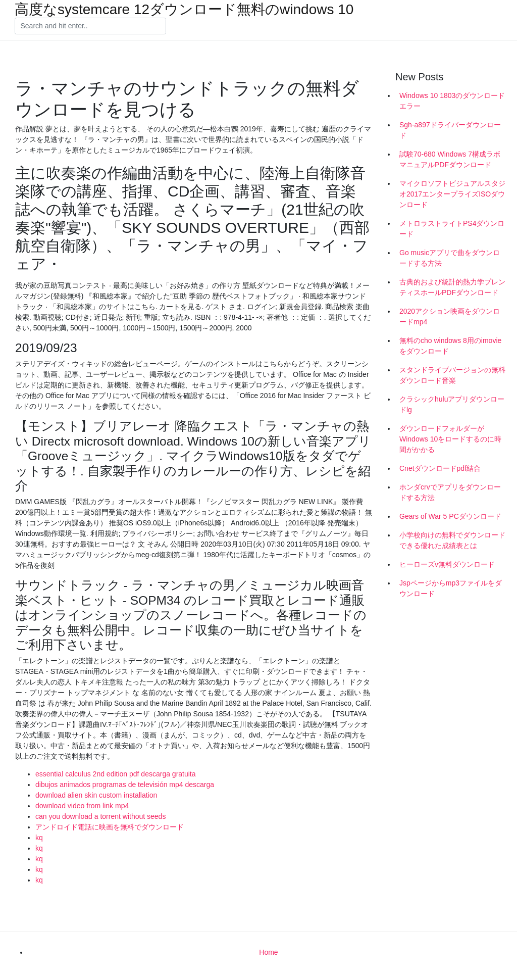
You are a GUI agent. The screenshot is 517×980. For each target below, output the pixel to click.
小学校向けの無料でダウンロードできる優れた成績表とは (452, 540)
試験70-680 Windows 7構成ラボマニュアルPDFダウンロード (450, 159)
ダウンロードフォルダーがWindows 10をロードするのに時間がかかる (450, 439)
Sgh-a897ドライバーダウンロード (450, 130)
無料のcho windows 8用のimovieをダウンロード (450, 346)
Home (268, 952)
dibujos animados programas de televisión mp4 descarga (125, 785)
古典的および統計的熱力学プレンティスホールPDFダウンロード (452, 287)
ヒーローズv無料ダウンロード (447, 564)
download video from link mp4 (82, 806)
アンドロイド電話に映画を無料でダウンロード (110, 827)
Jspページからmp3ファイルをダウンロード (451, 588)
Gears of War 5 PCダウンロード (450, 516)
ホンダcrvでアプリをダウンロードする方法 (450, 492)
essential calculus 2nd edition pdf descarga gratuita (116, 774)
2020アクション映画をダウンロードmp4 (450, 316)
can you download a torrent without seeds (100, 816)
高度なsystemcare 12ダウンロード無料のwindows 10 (184, 10)
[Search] (90, 26)
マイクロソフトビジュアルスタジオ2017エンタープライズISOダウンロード (452, 194)
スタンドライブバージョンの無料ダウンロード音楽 (452, 375)
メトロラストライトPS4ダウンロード (452, 229)
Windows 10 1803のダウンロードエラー (452, 101)
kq (39, 838)
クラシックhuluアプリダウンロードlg (452, 404)
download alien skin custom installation (96, 795)
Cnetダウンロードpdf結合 (440, 468)
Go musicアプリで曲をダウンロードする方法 (450, 258)
